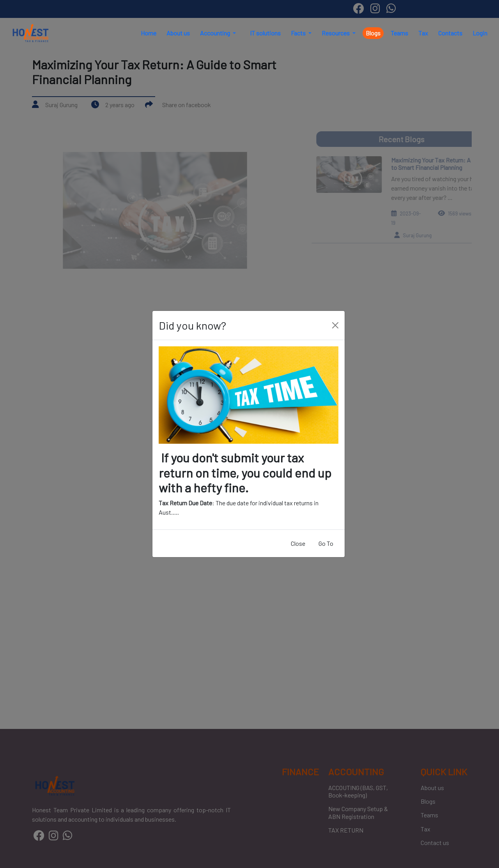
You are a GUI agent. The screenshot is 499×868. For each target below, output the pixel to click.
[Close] (335, 325)
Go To (326, 543)
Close (298, 543)
